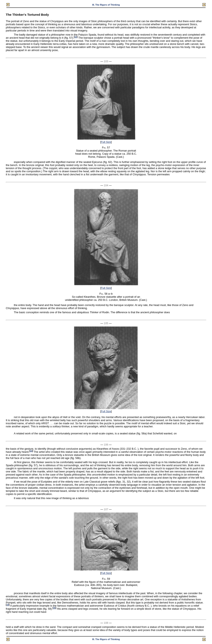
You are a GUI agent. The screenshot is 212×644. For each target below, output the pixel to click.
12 (76, 37)
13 (31, 451)
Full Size (106, 142)
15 (54, 608)
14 (8, 605)
